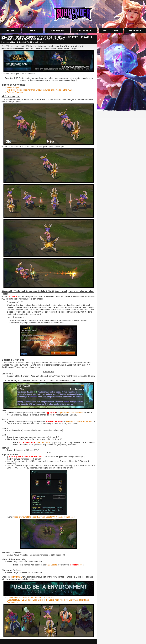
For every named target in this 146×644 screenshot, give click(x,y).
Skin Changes (13, 88)
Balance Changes (15, 92)
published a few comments (72, 413)
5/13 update (52, 565)
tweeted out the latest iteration (80, 421)
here (80, 565)
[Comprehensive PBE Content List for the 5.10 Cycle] (30, 598)
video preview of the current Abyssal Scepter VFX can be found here (43, 517)
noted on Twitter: (43, 442)
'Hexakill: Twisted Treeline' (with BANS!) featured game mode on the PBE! (39, 90)
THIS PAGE (16, 577)
